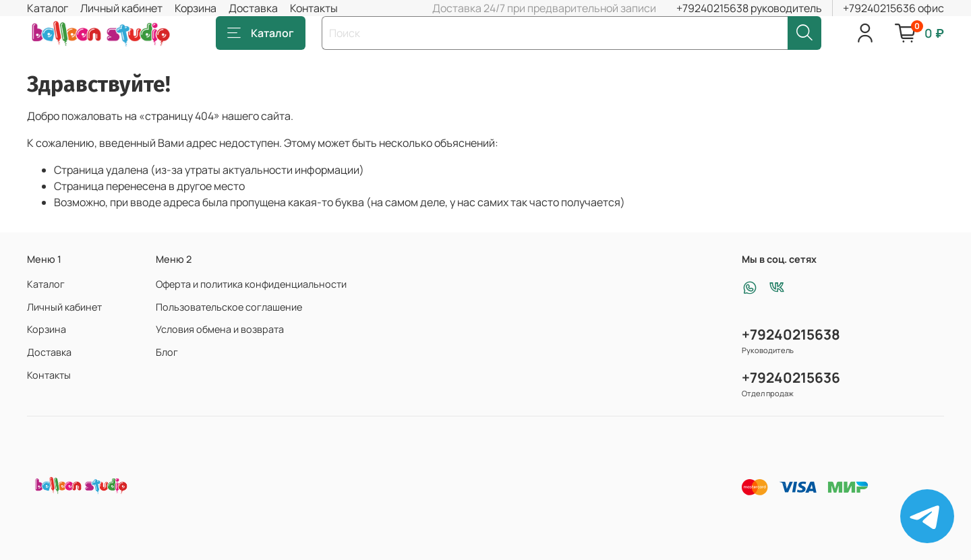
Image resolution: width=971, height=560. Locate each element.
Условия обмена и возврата (220, 329)
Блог (167, 352)
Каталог (48, 8)
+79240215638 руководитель (749, 8)
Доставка (253, 8)
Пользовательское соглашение (229, 307)
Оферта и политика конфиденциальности (251, 284)
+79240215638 (791, 334)
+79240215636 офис (893, 8)
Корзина (196, 8)
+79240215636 (791, 377)
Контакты (314, 8)
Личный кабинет (121, 8)
